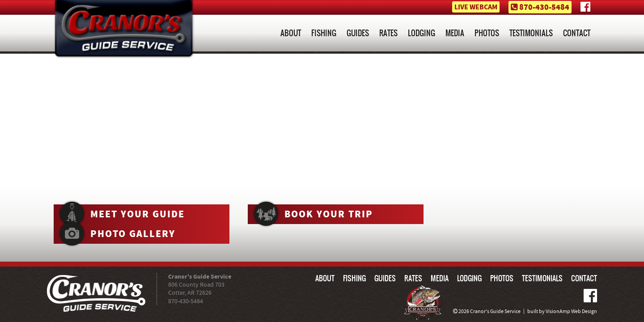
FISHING (324, 33)
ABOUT (291, 33)
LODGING (422, 33)
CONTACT (577, 33)
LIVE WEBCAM (476, 7)
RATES (388, 33)
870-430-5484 (544, 8)
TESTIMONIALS (531, 33)
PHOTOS (487, 33)
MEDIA (455, 33)
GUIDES (358, 33)
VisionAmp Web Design (571, 311)
